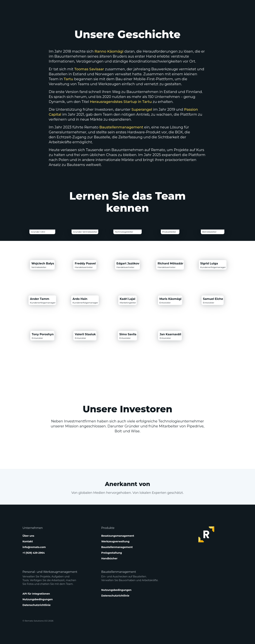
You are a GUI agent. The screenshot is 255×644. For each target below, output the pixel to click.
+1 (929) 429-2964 (34, 553)
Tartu (68, 79)
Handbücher (109, 558)
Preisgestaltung (112, 553)
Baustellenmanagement (121, 127)
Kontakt (28, 541)
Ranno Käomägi (109, 51)
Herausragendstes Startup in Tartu (121, 102)
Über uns (28, 536)
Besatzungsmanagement (118, 536)
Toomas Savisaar (89, 69)
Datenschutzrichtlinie (37, 605)
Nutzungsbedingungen (38, 599)
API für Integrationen (36, 594)
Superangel (142, 109)
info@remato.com (34, 547)
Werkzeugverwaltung (115, 541)
